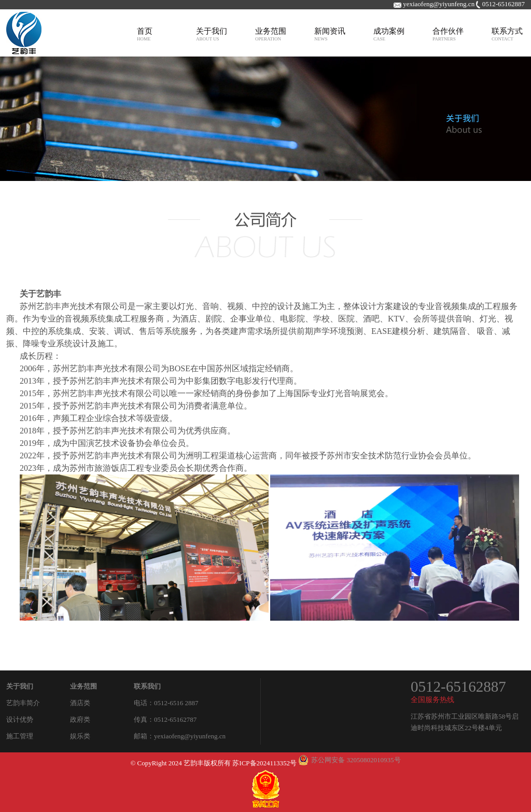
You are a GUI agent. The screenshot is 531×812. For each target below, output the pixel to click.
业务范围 (271, 34)
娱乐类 (80, 736)
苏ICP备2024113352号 (264, 763)
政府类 (80, 719)
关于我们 (212, 34)
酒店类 (80, 703)
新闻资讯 (330, 34)
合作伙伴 (448, 34)
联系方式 (507, 34)
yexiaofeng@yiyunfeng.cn (190, 736)
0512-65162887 (458, 687)
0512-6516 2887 (176, 703)
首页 (145, 34)
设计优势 (20, 719)
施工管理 (20, 736)
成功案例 (389, 34)
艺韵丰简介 (23, 703)
